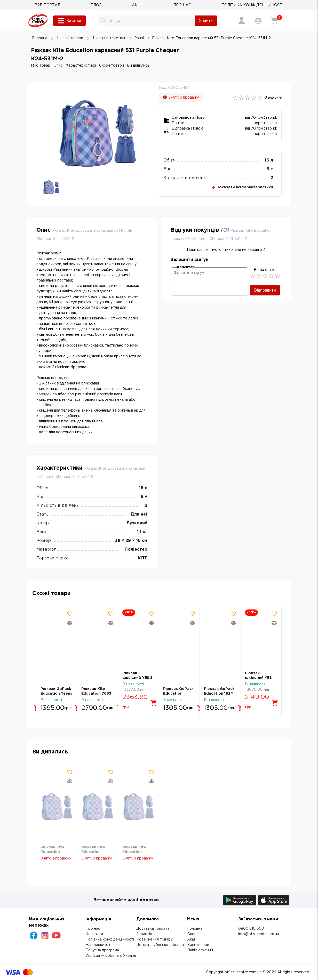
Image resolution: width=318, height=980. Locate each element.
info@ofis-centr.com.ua (259, 934)
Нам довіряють (99, 945)
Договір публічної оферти (160, 945)
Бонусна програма (102, 950)
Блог (192, 934)
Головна (195, 929)
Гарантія (144, 934)
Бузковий (137, 523)
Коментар (186, 267)
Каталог (69, 21)
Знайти (206, 21)
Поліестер (136, 549)
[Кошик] (275, 21)
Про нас (93, 929)
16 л (269, 160)
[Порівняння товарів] (258, 21)
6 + (270, 169)
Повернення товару (154, 939)
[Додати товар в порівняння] (70, 623)
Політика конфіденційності (110, 939)
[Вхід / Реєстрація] (242, 21)
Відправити (265, 290)
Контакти (94, 934)
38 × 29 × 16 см (131, 541)
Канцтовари (198, 945)
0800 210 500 (251, 929)
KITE (143, 558)
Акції (192, 939)
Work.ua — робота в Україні (111, 956)
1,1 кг (142, 532)
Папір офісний (200, 950)
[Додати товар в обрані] (70, 614)
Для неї (139, 514)
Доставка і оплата (153, 929)
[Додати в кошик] (70, 703)
